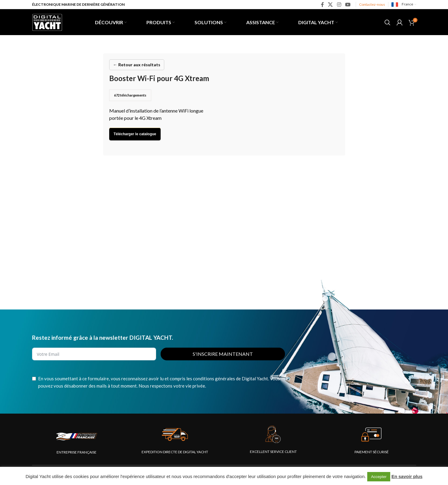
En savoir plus (407, 476)
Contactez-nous (372, 4)
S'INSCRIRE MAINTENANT (223, 354)
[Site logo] (47, 21)
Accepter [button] (379, 477)
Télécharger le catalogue (135, 134)
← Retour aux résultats (137, 65)
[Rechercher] (388, 22)
